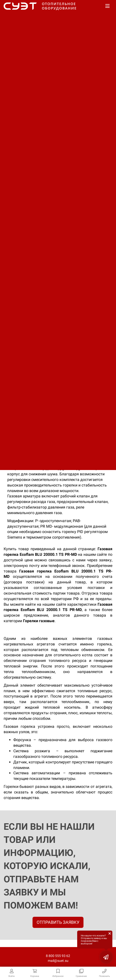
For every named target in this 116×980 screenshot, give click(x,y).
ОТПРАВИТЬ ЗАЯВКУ (58, 922)
